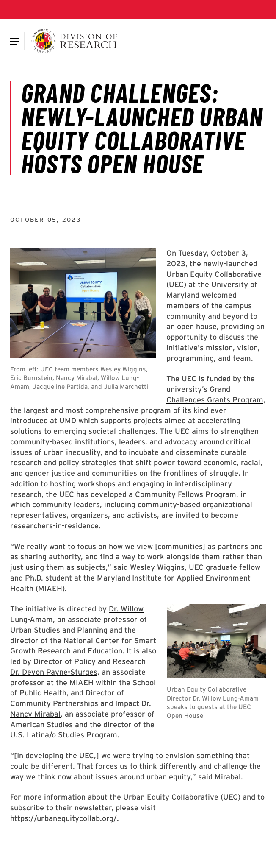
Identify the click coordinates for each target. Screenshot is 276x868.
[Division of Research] (74, 41)
